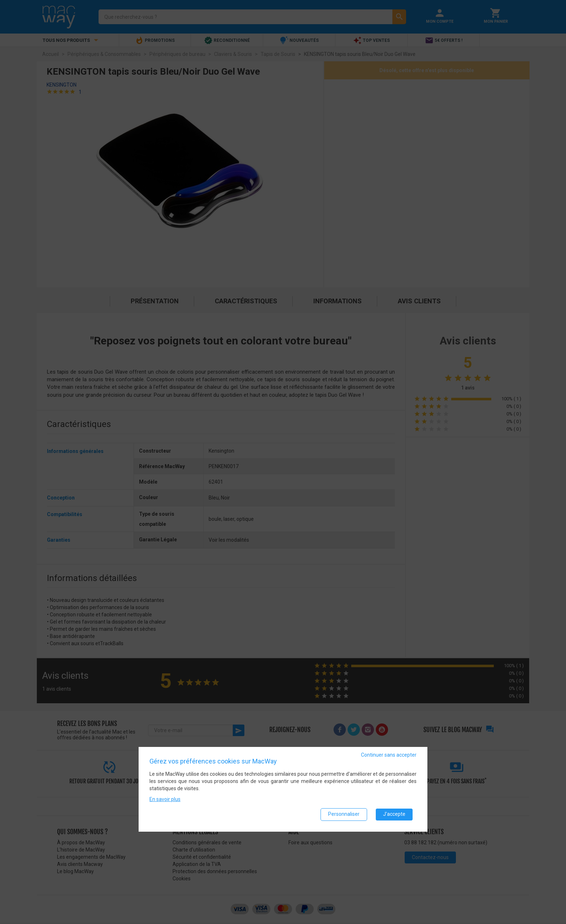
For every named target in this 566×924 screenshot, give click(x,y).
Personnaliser (344, 814)
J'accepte (394, 814)
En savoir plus (165, 799)
